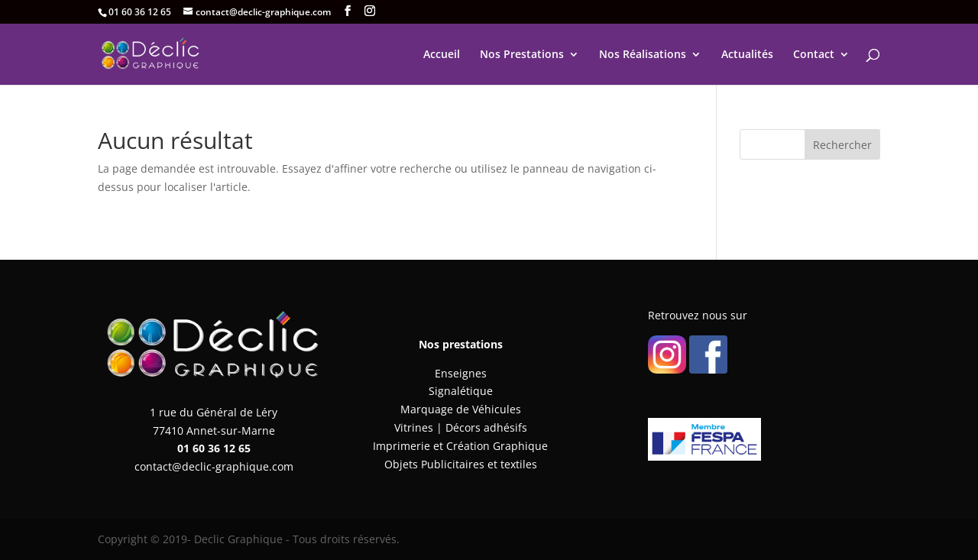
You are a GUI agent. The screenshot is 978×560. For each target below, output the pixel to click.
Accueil (442, 55)
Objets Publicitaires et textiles (461, 464)
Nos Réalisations (643, 55)
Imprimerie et (410, 446)
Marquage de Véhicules (461, 409)
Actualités (747, 55)
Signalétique (461, 391)
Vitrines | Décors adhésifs (461, 427)
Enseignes (461, 373)
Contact (814, 55)
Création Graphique (497, 446)
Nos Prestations (522, 55)
